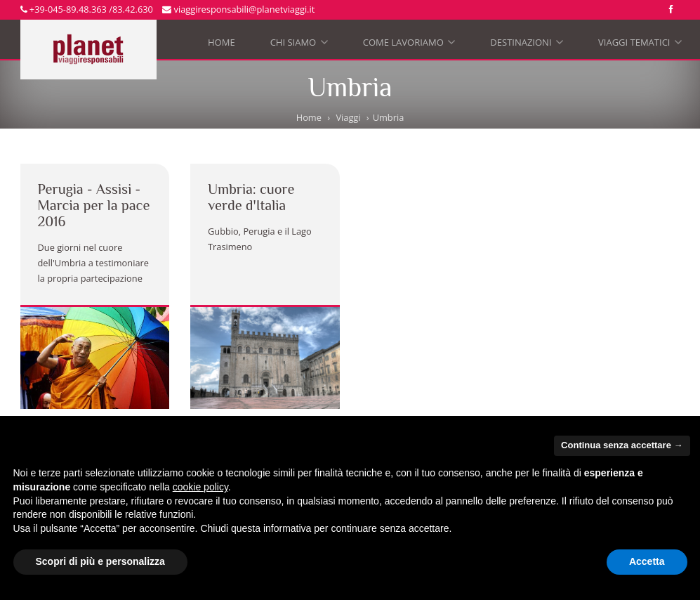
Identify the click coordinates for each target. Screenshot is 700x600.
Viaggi (348, 117)
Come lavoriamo (409, 45)
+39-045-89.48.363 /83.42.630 (87, 9)
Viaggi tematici (640, 45)
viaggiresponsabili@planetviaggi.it (238, 9)
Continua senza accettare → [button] (622, 445)
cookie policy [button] (200, 487)
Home (222, 42)
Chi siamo (299, 45)
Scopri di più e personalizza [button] (100, 561)
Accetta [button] (647, 561)
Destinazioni (527, 45)
